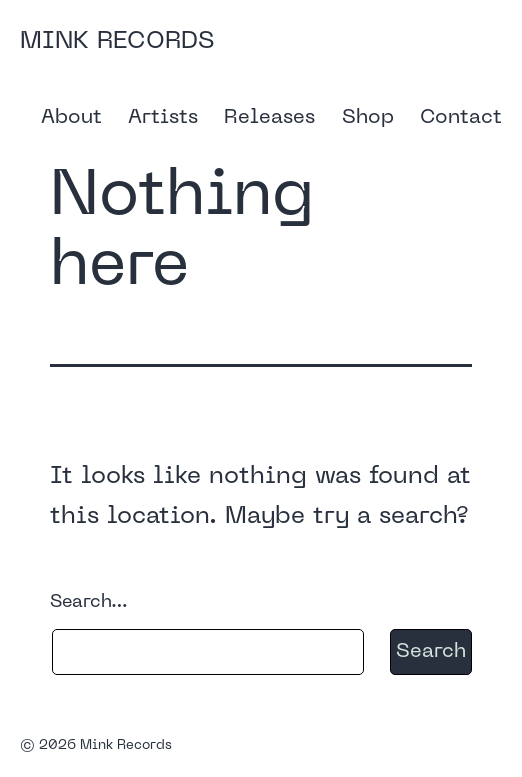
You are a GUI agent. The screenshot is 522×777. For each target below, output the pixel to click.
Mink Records (117, 42)
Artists (163, 118)
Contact (461, 118)
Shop (368, 118)
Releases (269, 118)
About (71, 118)
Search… (89, 602)
